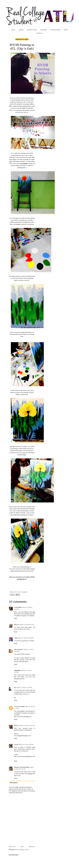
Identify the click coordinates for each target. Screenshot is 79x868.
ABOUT (21, 30)
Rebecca (16, 726)
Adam (16, 638)
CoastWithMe (18, 607)
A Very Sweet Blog (19, 707)
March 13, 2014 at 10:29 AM (26, 638)
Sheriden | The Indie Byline (22, 767)
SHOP (66, 30)
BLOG (13, 30)
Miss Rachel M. (18, 650)
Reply (16, 618)
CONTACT (39, 33)
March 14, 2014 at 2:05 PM (26, 744)
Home (22, 847)
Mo (15, 688)
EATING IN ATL (32, 30)
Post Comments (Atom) (22, 850)
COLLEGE (44, 30)
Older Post (32, 847)
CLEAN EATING (55, 30)
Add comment (13, 783)
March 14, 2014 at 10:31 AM (27, 726)
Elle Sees (17, 625)
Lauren (16, 744)
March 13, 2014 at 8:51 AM (27, 625)
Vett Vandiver (18, 592)
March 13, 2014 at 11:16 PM (24, 688)
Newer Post (12, 847)
